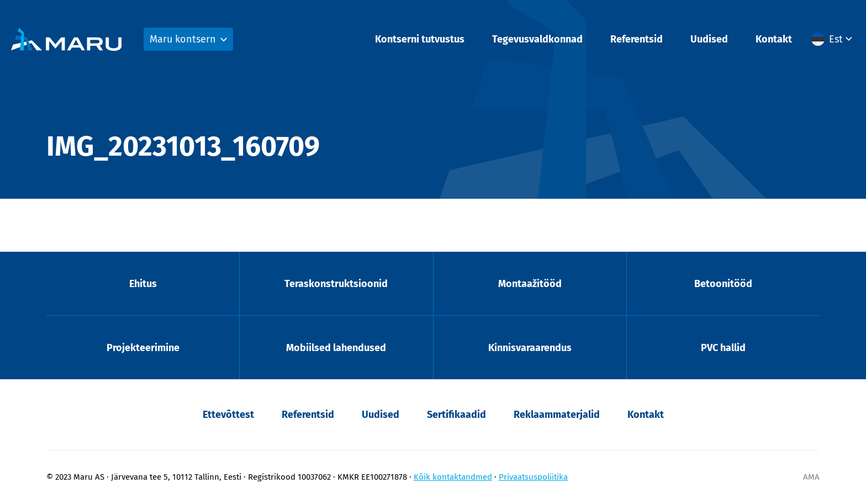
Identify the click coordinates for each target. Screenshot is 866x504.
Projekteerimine (143, 348)
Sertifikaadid (456, 415)
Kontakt (774, 39)
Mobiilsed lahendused (336, 348)
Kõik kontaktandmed (453, 477)
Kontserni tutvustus (420, 39)
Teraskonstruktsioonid (336, 284)
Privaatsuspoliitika (533, 477)
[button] (833, 39)
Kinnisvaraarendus (530, 348)
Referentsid (637, 39)
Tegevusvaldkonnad (537, 39)
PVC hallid (723, 348)
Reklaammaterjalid (557, 415)
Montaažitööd (530, 284)
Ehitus (143, 284)
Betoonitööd (723, 284)
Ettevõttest (228, 415)
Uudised (709, 39)
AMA (811, 477)
